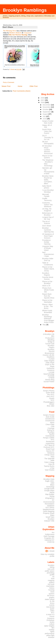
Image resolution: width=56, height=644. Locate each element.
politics (52, 582)
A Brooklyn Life (49, 334)
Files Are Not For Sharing (18, 35)
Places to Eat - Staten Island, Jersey (48, 269)
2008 (43, 98)
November (47, 107)
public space (50, 571)
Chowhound (50, 419)
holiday (52, 630)
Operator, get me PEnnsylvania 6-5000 (48, 171)
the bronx (51, 596)
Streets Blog (50, 380)
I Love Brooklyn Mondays (48, 191)
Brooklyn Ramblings (25, 10)
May (44, 325)
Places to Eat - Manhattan (48, 301)
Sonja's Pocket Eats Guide (48, 122)
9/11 (53, 613)
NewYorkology (49, 374)
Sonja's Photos (49, 391)
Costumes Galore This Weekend (47, 205)
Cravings (51, 428)
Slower (52, 404)
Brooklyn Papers (51, 347)
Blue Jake (51, 406)
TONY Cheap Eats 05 (49, 463)
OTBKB (51, 378)
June (45, 119)
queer (52, 609)
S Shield (51, 551)
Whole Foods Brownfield (47, 311)
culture (52, 624)
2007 (43, 100)
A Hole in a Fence (50, 615)
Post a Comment (8, 82)
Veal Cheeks (50, 470)
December (47, 105)
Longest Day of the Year (48, 218)
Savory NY (50, 451)
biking (52, 567)
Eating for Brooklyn (51, 431)
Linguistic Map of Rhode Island (48, 248)
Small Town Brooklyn (50, 518)
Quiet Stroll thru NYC (50, 394)
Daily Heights (49, 361)
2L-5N (52, 601)
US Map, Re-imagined (47, 210)
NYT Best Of (50, 445)
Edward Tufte (49, 521)
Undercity (51, 542)
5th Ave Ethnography (48, 143)
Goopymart (28, 33)
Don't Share (47, 226)
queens (51, 594)
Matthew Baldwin (15, 33)
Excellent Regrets (46, 274)
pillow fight (50, 635)
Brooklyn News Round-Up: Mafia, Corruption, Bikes (48, 180)
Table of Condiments (48, 264)
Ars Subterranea (50, 533)
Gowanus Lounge (51, 371)
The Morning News (10, 31)
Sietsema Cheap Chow (49, 454)
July (44, 116)
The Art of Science (46, 222)
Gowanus (51, 618)
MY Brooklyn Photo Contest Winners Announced (47, 150)
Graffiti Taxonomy (47, 199)
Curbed (52, 359)
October (46, 109)
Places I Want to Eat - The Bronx (47, 306)
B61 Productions (50, 337)
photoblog (51, 573)
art (53, 577)
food (53, 579)
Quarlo (52, 398)
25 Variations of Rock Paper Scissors (48, 236)
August (45, 114)
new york (51, 569)
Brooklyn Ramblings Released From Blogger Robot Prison (48, 319)
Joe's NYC (50, 396)
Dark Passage (49, 536)
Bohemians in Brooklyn (47, 214)
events (52, 605)
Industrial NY (49, 540)
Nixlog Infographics (50, 497)
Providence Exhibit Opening (46, 242)
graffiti (52, 575)
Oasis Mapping (49, 511)
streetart (51, 637)
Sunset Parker (49, 382)
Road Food (50, 449)
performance (50, 633)
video (52, 611)
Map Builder (50, 494)
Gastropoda (50, 436)
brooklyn (51, 565)
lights (52, 632)
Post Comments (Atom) (22, 91)
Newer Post (6, 86)
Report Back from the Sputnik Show (48, 296)
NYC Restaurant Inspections (50, 441)
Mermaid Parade (46, 195)
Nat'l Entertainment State (48, 254)
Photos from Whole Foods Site (48, 290)
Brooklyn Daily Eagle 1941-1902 (49, 481)
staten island (50, 599)
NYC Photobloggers (49, 401)
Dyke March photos (47, 187)
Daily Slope (50, 363)
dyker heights (49, 626)
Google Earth (49, 489)
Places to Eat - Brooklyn (48, 282)
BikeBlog (51, 340)
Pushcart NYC (49, 447)
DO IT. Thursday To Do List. (48, 137)
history (52, 588)
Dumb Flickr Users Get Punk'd (47, 131)
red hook (51, 584)
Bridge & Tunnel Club (50, 343)
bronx (52, 603)
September (47, 112)
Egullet (52, 434)
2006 (43, 102)
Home (20, 86)
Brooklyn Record (51, 350)
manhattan (50, 586)
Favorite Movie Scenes (48, 278)
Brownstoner (50, 353)
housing (51, 590)
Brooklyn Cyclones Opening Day (48, 230)
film (53, 628)
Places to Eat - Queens (48, 157)
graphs (52, 597)
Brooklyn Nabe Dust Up (48, 259)
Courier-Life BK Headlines (48, 356)
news (52, 592)
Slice (52, 457)
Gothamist (50, 368)
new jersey (50, 607)
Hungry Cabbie (49, 438)
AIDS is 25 (46, 286)
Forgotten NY (49, 538)
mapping (51, 580)
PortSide (51, 376)
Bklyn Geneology (50, 486)
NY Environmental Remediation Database (49, 503)
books (52, 622)
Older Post (34, 86)
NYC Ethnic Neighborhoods (49, 509)
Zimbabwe (50, 620)
